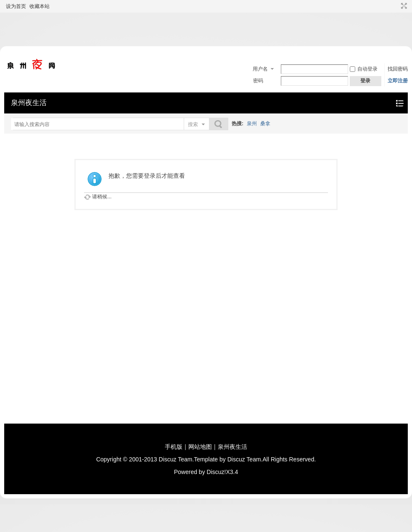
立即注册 (398, 81)
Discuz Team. (177, 459)
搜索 (193, 124)
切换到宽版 (403, 6)
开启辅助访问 (396, 6)
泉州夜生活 (29, 103)
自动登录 (364, 69)
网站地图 (200, 447)
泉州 (252, 124)
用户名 (260, 69)
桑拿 (265, 124)
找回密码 (398, 69)
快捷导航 (400, 103)
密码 (258, 81)
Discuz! (217, 472)
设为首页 (16, 6)
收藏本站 (40, 6)
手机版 (174, 447)
